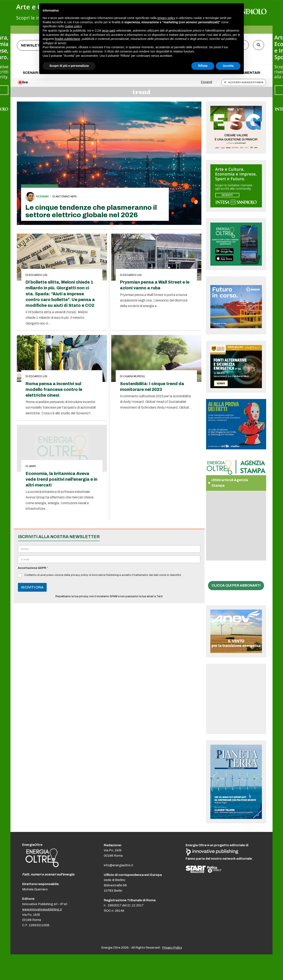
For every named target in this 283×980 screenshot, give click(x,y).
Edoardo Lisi (38, 275)
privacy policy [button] (166, 18)
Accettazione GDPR (33, 568)
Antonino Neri (66, 197)
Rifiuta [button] (203, 66)
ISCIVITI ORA (32, 587)
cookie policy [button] (73, 26)
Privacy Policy (172, 948)
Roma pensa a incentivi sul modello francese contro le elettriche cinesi (54, 390)
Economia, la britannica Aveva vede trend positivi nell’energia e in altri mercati (61, 479)
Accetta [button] (228, 66)
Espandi (206, 82)
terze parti (109, 31)
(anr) (32, 466)
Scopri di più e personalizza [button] (69, 66)
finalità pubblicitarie (67, 39)
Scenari (42, 197)
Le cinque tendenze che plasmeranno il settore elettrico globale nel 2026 (91, 211)
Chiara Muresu (134, 376)
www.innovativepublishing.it (42, 909)
